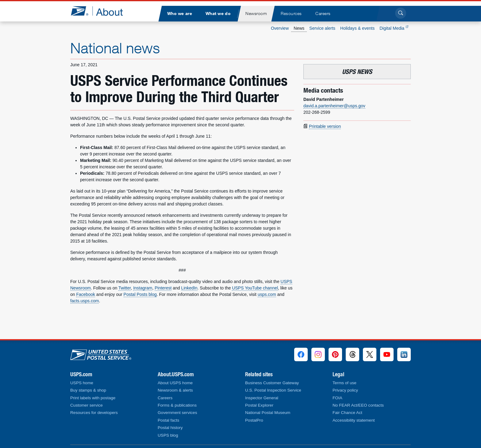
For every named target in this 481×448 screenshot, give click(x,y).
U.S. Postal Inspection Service (273, 390)
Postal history (170, 428)
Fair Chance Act (347, 413)
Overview (280, 28)
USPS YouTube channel (255, 288)
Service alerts (322, 28)
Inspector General (262, 398)
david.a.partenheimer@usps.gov (334, 106)
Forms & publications (177, 405)
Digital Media (394, 28)
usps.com (267, 294)
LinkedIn (189, 288)
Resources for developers (94, 413)
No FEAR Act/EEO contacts (358, 405)
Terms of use (344, 383)
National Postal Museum (268, 413)
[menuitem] (179, 14)
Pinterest (163, 288)
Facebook (85, 294)
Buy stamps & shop (88, 390)
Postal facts (168, 420)
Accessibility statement (354, 420)
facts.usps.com (85, 301)
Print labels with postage (93, 398)
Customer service (87, 405)
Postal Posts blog (140, 294)
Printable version (325, 126)
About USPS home (175, 383)
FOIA (337, 398)
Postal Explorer (259, 405)
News (299, 28)
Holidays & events (357, 28)
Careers (165, 398)
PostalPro (254, 420)
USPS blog (168, 435)
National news (115, 48)
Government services (177, 413)
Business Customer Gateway (272, 383)
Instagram (143, 288)
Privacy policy (345, 390)
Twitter (125, 288)
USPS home (82, 383)
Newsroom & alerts (175, 390)
